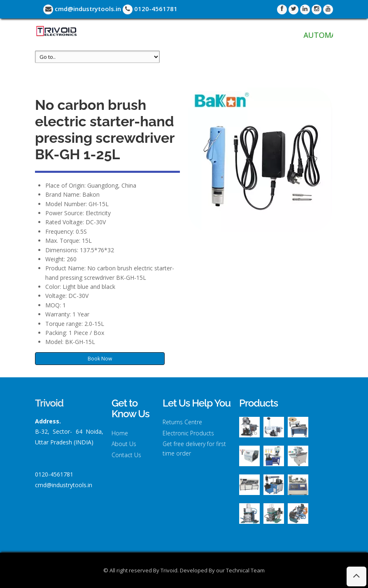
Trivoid (49, 403)
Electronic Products (188, 433)
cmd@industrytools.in (82, 9)
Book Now (100, 359)
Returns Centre (182, 422)
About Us (124, 444)
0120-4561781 (150, 9)
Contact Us (126, 455)
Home (120, 433)
